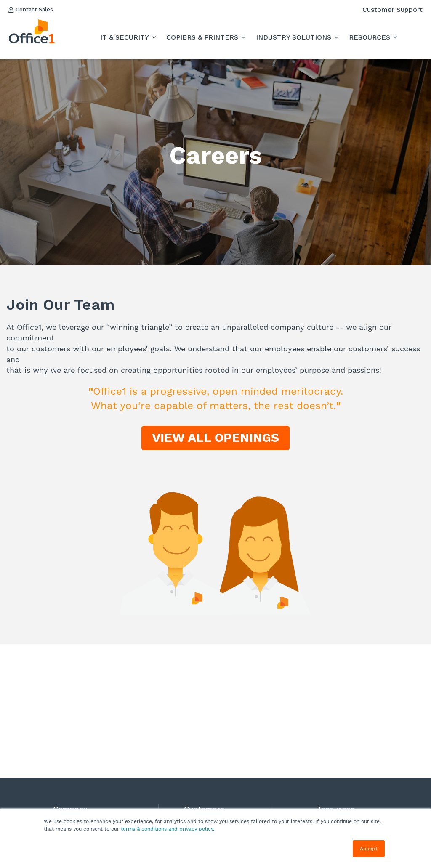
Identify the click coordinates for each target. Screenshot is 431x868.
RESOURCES (371, 37)
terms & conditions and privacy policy (167, 829)
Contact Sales (35, 10)
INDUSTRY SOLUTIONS (295, 37)
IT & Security (125, 37)
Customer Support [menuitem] (392, 10)
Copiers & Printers (203, 37)
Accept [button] (369, 849)
